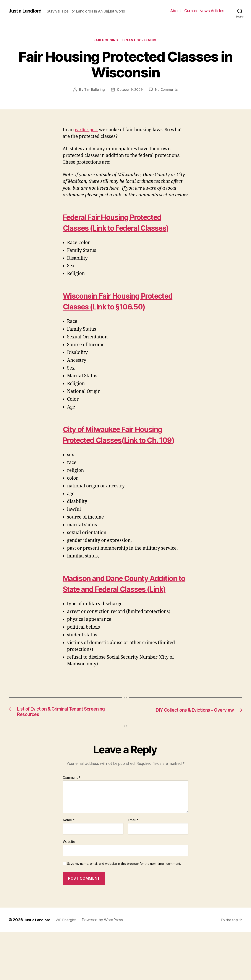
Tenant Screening (140, 43)
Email (133, 868)
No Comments (167, 93)
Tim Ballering (93, 93)
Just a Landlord (27, 9)
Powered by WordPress (106, 968)
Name (69, 868)
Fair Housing (106, 43)
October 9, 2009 (130, 93)
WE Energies (69, 968)
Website (69, 890)
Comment (72, 826)
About (176, 12)
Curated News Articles (204, 12)
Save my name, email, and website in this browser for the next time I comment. (124, 912)
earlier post (87, 133)
